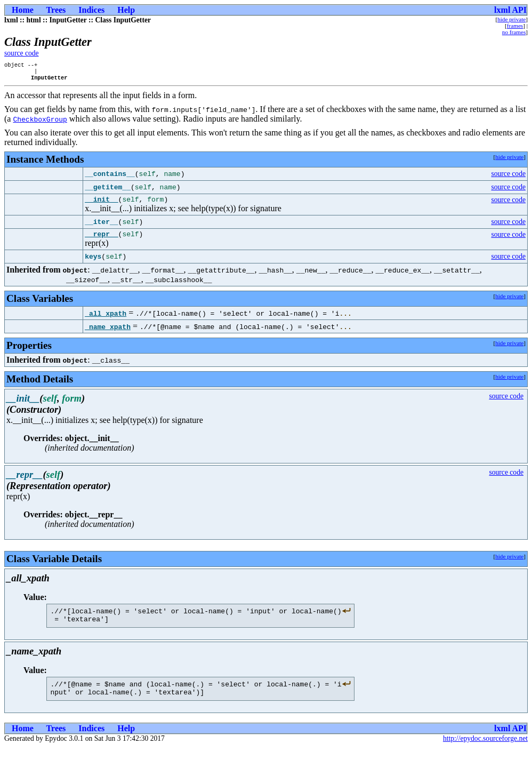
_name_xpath (108, 333)
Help (126, 10)
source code (22, 53)
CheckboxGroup (40, 122)
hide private (511, 19)
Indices (91, 10)
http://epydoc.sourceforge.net (485, 751)
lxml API (510, 10)
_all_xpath (106, 319)
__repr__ (101, 240)
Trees (56, 10)
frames (515, 26)
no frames (514, 32)
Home (23, 10)
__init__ (101, 204)
